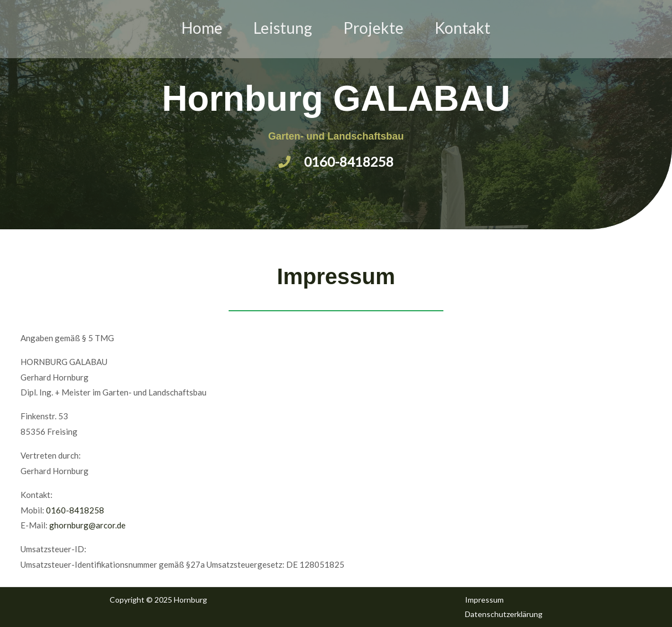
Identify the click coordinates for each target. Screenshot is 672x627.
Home (202, 28)
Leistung (283, 28)
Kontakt (462, 28)
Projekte (373, 28)
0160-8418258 (75, 510)
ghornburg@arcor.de (87, 525)
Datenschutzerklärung (504, 614)
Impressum (484, 600)
